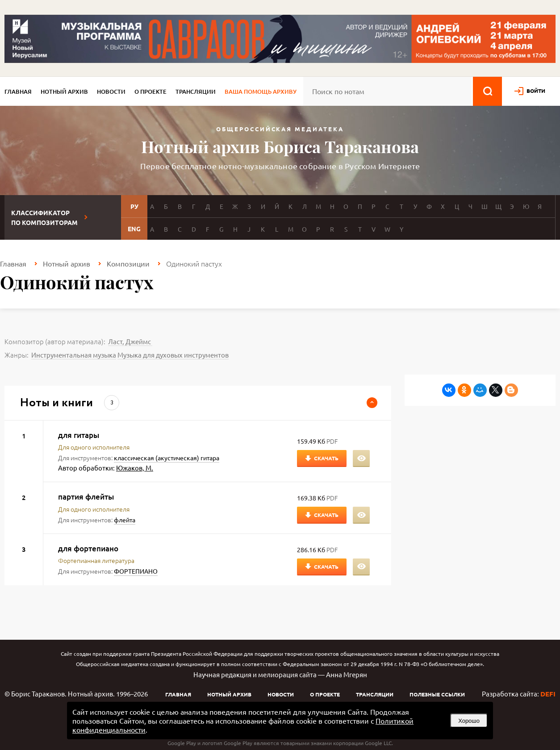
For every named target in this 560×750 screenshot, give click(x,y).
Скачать (326, 458)
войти (536, 91)
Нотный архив (64, 92)
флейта (125, 520)
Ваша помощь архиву (261, 92)
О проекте (150, 92)
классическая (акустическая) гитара (167, 458)
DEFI (548, 694)
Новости (111, 92)
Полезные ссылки (437, 694)
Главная (18, 92)
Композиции (128, 263)
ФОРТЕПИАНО (136, 571)
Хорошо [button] (469, 721)
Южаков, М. (135, 468)
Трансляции (196, 92)
